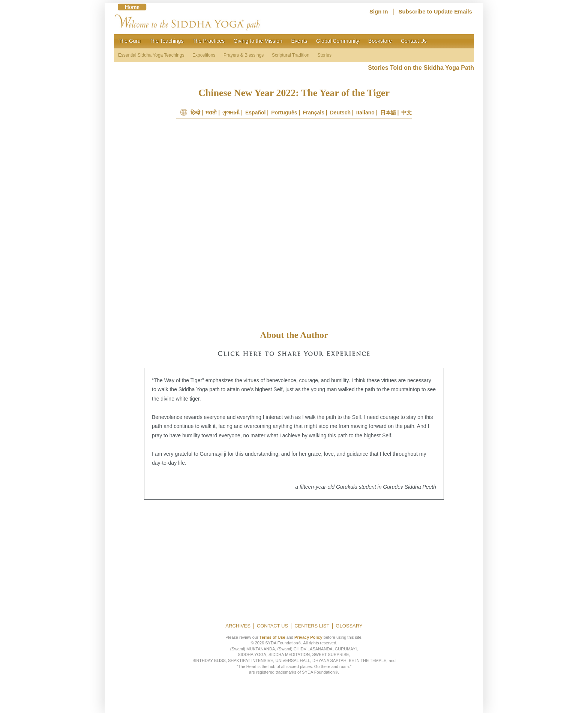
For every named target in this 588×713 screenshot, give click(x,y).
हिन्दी (195, 113)
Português (284, 113)
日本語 (388, 113)
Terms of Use (272, 637)
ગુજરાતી (231, 113)
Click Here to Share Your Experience (294, 354)
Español (255, 113)
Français (313, 113)
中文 (406, 113)
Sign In (379, 12)
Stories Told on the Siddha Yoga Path (421, 68)
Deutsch (340, 113)
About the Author (294, 335)
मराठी (211, 113)
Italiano (365, 113)
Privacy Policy (308, 637)
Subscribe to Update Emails (435, 12)
